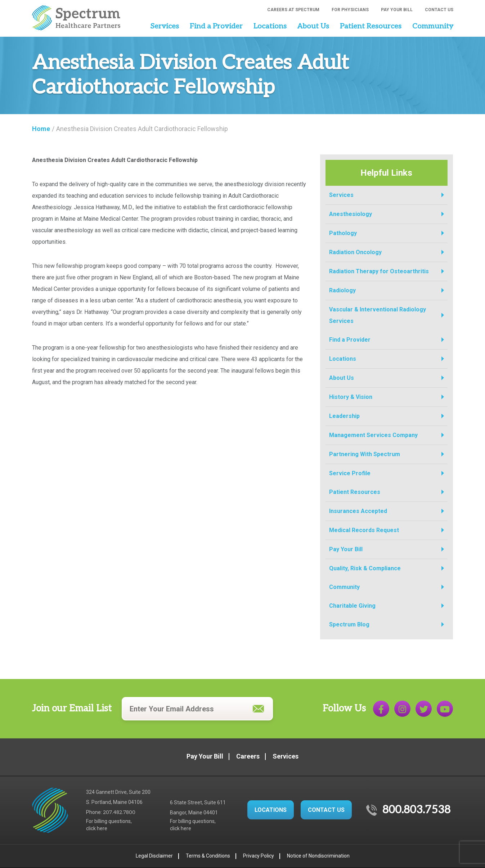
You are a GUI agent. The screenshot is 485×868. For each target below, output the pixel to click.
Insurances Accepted (358, 511)
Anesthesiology (351, 214)
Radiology (342, 290)
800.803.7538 (416, 810)
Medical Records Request (364, 530)
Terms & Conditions (208, 856)
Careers (248, 756)
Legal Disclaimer (154, 856)
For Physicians (350, 10)
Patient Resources (371, 26)
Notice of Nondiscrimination (318, 856)
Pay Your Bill (397, 10)
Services (165, 26)
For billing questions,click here (109, 825)
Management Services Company (373, 435)
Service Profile (350, 473)
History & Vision (351, 397)
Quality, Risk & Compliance (365, 568)
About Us (313, 26)
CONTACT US (326, 810)
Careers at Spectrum (293, 10)
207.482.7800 (119, 812)
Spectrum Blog (349, 624)
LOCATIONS (271, 810)
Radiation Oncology (355, 252)
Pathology (343, 233)
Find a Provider (216, 26)
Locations (270, 26)
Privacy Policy (259, 856)
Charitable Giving (352, 606)
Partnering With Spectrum (365, 454)
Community (433, 26)
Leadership (344, 416)
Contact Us (439, 10)
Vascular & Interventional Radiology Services (378, 315)
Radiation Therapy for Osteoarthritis (379, 271)
